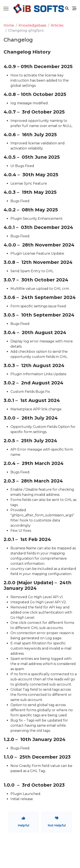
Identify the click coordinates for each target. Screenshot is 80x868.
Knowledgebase (32, 25)
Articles (57, 25)
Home (9, 25)
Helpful (24, 822)
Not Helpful (57, 822)
